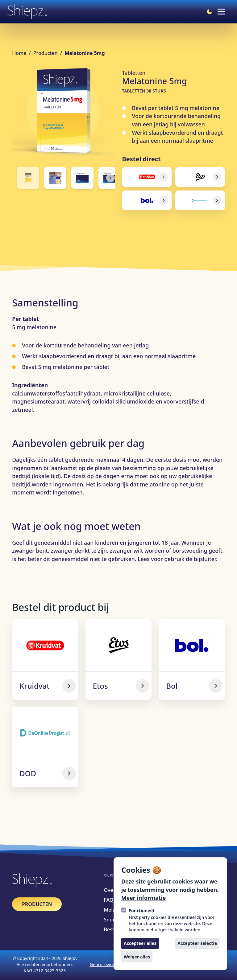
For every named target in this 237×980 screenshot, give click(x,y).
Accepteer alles (140, 943)
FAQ (109, 900)
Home (20, 53)
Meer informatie (143, 898)
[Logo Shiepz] (27, 12)
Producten (46, 53)
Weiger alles (137, 957)
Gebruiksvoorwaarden (112, 964)
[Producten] (37, 904)
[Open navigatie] (221, 12)
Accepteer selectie (197, 943)
